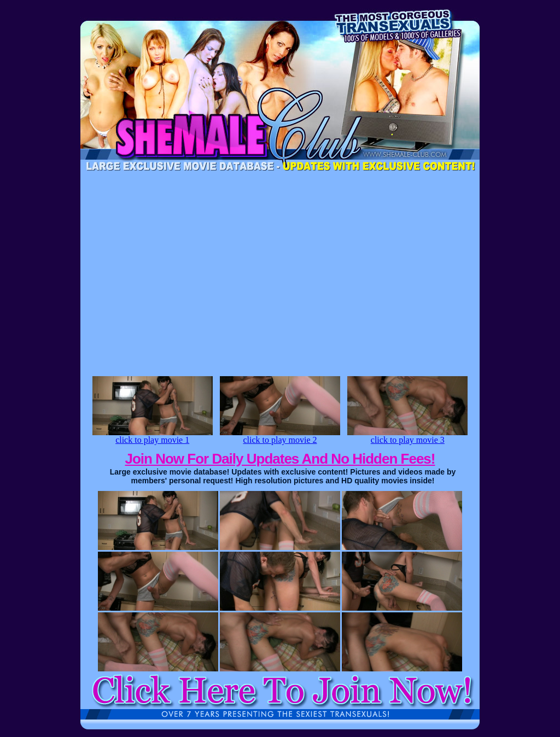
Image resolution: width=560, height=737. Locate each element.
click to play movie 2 (280, 436)
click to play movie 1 (153, 436)
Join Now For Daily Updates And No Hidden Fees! (280, 459)
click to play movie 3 (407, 436)
